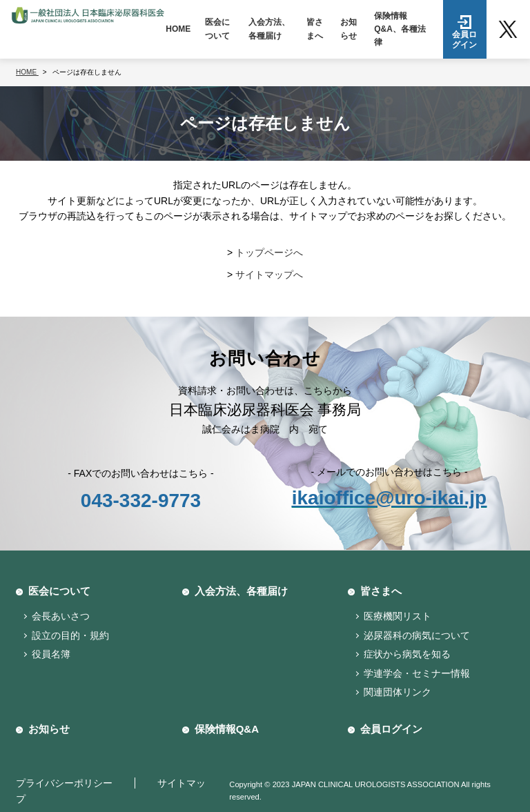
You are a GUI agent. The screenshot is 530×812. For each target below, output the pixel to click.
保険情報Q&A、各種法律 (400, 29)
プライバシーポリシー (64, 783)
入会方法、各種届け (269, 29)
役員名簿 (51, 654)
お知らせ (349, 29)
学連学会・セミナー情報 (417, 673)
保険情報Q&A (227, 729)
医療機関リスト (397, 616)
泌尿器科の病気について (417, 635)
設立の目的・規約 (70, 635)
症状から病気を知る (407, 654)
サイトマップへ (269, 275)
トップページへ (269, 252)
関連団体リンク (397, 692)
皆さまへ (315, 29)
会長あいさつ (61, 616)
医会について (217, 29)
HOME (178, 29)
